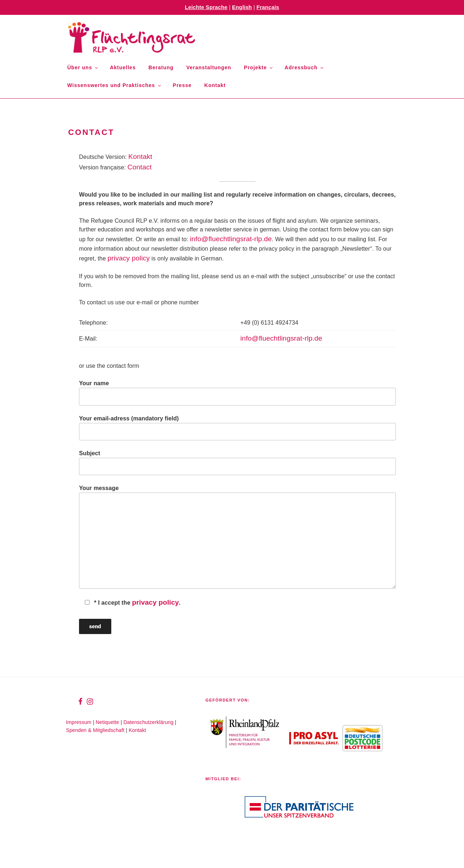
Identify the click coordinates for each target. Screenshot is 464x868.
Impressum (79, 722)
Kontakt (215, 85)
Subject (237, 463)
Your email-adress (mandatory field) (237, 428)
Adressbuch (304, 67)
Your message (237, 537)
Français (268, 7)
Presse (182, 85)
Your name (237, 393)
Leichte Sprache (206, 7)
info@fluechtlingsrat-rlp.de (231, 239)
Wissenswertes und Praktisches (115, 85)
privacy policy (129, 258)
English (242, 7)
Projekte (259, 67)
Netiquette (107, 722)
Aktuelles (123, 67)
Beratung (161, 67)
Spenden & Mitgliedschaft (95, 730)
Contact (140, 167)
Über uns (83, 67)
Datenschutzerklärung (148, 722)
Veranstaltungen (209, 67)
